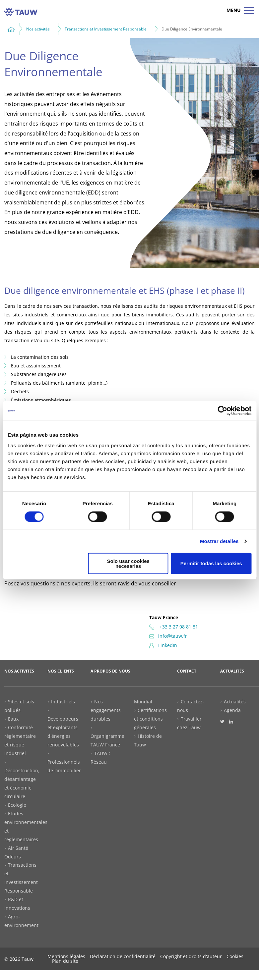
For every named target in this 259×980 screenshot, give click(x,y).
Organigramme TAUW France (107, 740)
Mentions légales (66, 956)
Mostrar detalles (219, 541)
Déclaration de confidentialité (123, 956)
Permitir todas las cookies (211, 563)
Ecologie (17, 805)
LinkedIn (163, 645)
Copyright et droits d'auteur (191, 956)
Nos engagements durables (106, 710)
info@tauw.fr (168, 636)
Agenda (232, 710)
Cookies (235, 956)
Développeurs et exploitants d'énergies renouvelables (63, 732)
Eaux (13, 719)
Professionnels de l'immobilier (64, 766)
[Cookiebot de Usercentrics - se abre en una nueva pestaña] (222, 411)
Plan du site (65, 961)
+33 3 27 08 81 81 (174, 627)
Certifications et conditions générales (150, 719)
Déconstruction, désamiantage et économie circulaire (22, 783)
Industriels (63, 702)
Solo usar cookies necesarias (128, 563)
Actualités (235, 702)
